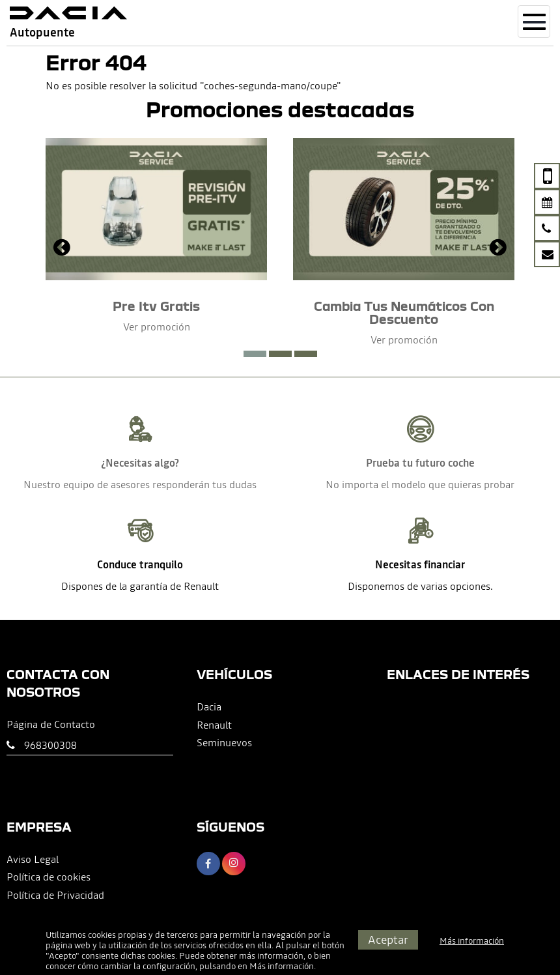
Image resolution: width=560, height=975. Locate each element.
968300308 (50, 745)
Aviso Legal (33, 859)
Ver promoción (157, 327)
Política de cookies (49, 877)
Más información (282, 966)
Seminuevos (224, 742)
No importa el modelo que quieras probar (420, 484)
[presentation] (62, 249)
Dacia (209, 706)
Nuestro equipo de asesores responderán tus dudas (140, 484)
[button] (255, 354)
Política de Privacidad (55, 895)
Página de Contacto (51, 724)
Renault (214, 725)
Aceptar (388, 939)
